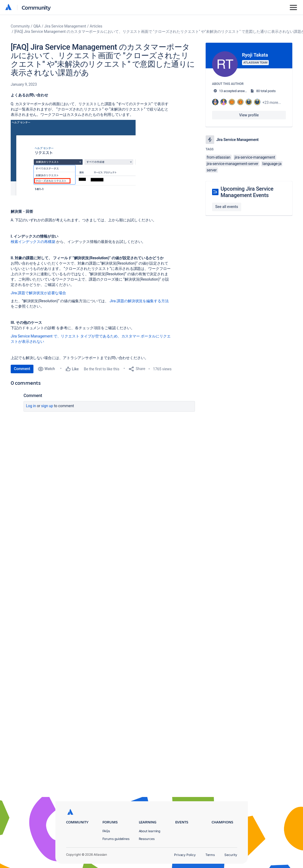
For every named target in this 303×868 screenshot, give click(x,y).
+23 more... (272, 103)
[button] (73, 158)
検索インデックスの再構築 (33, 242)
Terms (210, 855)
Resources (147, 839)
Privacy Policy (185, 855)
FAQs (106, 831)
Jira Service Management (65, 26)
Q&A (37, 26)
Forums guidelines (116, 839)
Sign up (47, 406)
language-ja (272, 164)
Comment (22, 369)
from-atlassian (219, 157)
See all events (227, 207)
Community (36, 7)
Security (231, 855)
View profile (249, 115)
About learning (150, 831)
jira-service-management (255, 157)
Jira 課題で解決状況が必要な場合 (38, 293)
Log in (31, 406)
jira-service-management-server (233, 164)
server (212, 170)
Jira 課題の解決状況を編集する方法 (139, 301)
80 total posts (266, 91)
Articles (96, 26)
